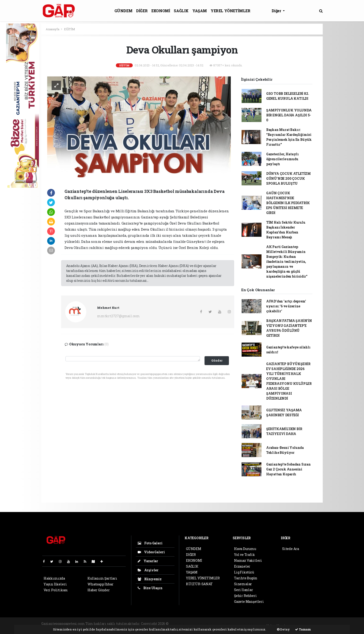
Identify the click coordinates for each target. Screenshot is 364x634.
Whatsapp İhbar (100, 584)
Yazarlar (148, 561)
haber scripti (227, 624)
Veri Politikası (56, 590)
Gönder (217, 360)
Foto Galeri (150, 543)
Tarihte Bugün (246, 578)
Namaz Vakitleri (248, 560)
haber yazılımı (182, 624)
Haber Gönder (99, 590)
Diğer (277, 11)
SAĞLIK (181, 11)
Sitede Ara (291, 549)
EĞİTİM (70, 29)
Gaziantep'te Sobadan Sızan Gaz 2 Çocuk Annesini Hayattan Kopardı (288, 469)
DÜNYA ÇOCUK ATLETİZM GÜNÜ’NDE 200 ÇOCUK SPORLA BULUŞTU (288, 178)
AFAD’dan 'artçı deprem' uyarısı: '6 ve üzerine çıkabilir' (286, 306)
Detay (283, 629)
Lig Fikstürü (244, 572)
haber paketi (205, 624)
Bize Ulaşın (150, 588)
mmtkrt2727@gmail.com (118, 316)
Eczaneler (242, 566)
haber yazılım (250, 624)
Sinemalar (243, 584)
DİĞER (142, 11)
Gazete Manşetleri (249, 602)
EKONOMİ (161, 11)
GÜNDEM (123, 11)
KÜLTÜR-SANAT (199, 584)
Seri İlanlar (244, 590)
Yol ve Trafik (245, 555)
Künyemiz (150, 579)
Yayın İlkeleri (55, 584)
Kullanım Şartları (102, 578)
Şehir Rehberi (245, 596)
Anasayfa (53, 29)
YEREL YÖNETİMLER (231, 11)
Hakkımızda (54, 578)
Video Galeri (151, 552)
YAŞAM (200, 11)
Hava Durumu (245, 549)
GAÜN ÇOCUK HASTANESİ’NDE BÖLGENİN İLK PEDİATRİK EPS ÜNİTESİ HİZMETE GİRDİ (288, 203)
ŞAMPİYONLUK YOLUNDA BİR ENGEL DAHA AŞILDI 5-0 (289, 115)
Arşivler (148, 570)
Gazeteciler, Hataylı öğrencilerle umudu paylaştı (282, 159)
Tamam (303, 629)
